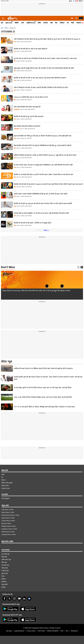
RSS (62, 631)
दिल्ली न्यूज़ (4, 557)
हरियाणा (4, 579)
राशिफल (62, 23)
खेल (51, 23)
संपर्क (3, 474)
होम (2, 23)
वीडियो (17, 23)
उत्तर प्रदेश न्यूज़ (5, 554)
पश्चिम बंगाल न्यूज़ (6, 560)
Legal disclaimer (19, 631)
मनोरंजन (46, 23)
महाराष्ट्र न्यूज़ (5, 568)
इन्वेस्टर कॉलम (5, 486)
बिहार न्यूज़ (4, 562)
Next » (46, 230)
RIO (67, 631)
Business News (6, 523)
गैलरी (72, 23)
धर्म (68, 23)
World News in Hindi (8, 512)
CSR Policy (41, 631)
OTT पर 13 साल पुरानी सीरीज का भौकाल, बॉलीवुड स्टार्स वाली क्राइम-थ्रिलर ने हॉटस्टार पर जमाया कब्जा (44, 407)
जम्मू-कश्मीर (5, 584)
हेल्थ (15, 42)
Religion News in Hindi (8, 526)
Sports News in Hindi (8, 518)
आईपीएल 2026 (31, 23)
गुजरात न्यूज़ (5, 573)
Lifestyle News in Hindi (8, 534)
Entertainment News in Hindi (10, 515)
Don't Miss (8, 267)
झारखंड (3, 587)
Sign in (81, 1)
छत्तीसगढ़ (4, 582)
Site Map (9, 631)
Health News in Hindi (8, 532)
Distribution (74, 631)
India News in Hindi (7, 510)
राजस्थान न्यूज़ (5, 571)
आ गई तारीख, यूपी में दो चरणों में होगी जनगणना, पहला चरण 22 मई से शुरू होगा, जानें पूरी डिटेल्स (43, 388)
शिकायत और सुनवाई (7, 483)
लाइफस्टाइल (17, 109)
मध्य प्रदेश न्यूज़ (5, 565)
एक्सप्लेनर (79, 23)
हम (2, 477)
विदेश (39, 23)
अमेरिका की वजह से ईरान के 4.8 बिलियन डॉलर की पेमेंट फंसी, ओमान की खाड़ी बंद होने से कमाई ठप (43, 368)
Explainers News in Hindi (9, 529)
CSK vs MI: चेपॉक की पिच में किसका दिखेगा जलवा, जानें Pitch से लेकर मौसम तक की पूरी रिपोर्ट (43, 397)
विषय (6, 28)
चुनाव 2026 (9, 23)
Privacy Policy (31, 631)
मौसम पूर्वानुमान (6, 498)
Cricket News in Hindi (8, 521)
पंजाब (3, 576)
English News (6, 488)
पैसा (56, 23)
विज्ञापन (4, 480)
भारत (22, 23)
